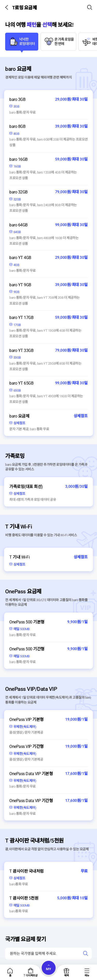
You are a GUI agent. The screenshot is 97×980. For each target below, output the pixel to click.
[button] (8, 7)
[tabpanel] (48, 246)
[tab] (22, 43)
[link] (85, 953)
